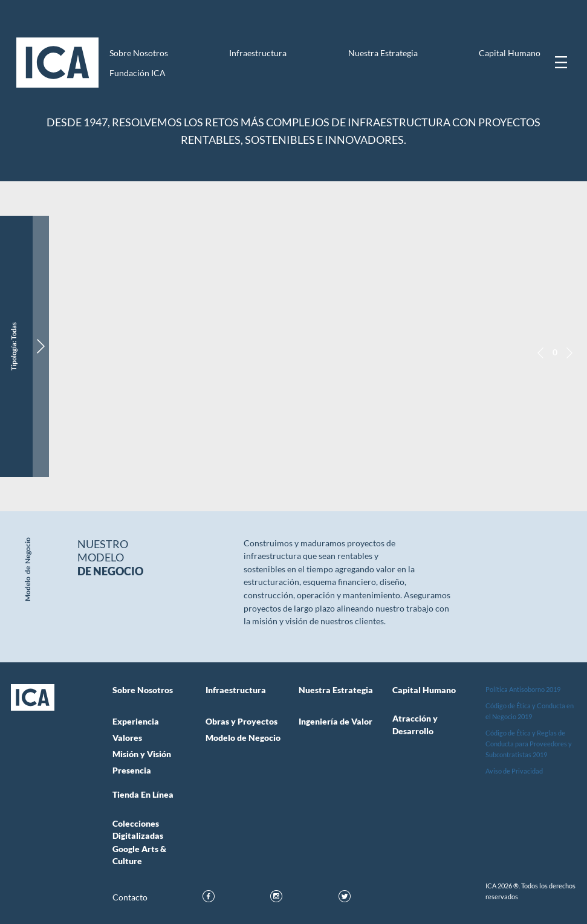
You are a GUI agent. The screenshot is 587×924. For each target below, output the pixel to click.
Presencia (132, 771)
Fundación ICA (138, 73)
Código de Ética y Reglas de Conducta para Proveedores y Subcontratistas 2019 (529, 744)
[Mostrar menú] (561, 62)
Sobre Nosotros (139, 53)
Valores (127, 738)
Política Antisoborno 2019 (523, 689)
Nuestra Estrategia (383, 53)
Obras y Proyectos (242, 722)
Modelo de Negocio (243, 738)
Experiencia (136, 722)
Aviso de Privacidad (514, 771)
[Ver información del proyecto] (41, 346)
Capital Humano (510, 53)
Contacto (130, 897)
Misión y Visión (142, 754)
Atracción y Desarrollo (415, 725)
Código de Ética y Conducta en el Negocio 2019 (530, 711)
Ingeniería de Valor (336, 722)
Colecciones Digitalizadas (138, 830)
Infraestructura (258, 53)
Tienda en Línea (143, 795)
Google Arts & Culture (139, 855)
